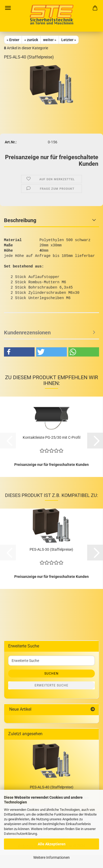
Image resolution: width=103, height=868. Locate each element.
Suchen (51, 674)
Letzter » (69, 40)
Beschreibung (20, 220)
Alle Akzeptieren (52, 844)
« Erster (13, 40)
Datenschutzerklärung (20, 834)
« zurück (31, 40)
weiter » (50, 40)
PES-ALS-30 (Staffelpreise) (51, 549)
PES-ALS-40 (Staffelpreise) (52, 787)
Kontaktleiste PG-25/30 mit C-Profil (51, 437)
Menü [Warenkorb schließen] (8, 8)
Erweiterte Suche (51, 685)
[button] (19, 352)
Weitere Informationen (51, 857)
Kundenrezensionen (27, 333)
